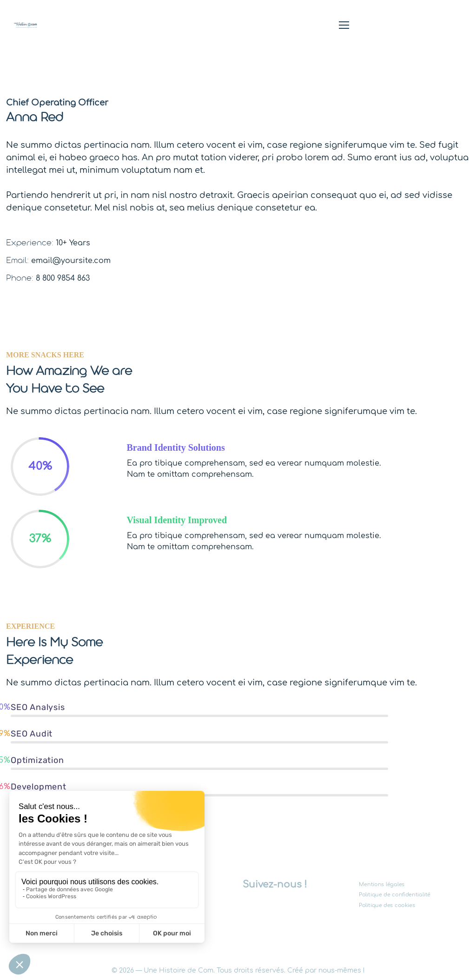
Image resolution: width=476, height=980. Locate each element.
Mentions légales (382, 885)
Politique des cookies (387, 905)
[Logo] (26, 25)
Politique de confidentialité (395, 895)
